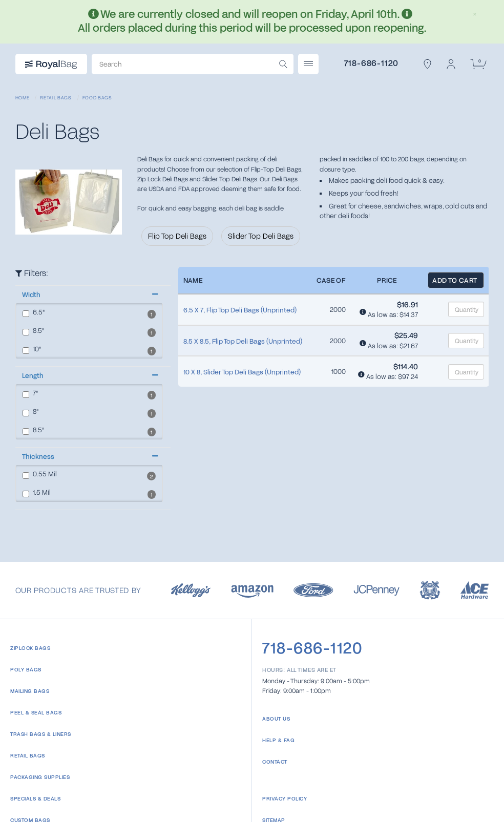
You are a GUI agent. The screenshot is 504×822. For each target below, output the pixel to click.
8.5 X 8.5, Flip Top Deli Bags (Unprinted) (243, 341)
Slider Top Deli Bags (261, 236)
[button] (89, 294)
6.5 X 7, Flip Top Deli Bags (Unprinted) (240, 310)
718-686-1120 (372, 63)
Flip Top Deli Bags (177, 236)
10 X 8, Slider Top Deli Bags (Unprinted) (242, 372)
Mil (40, 475)
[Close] (475, 12)
